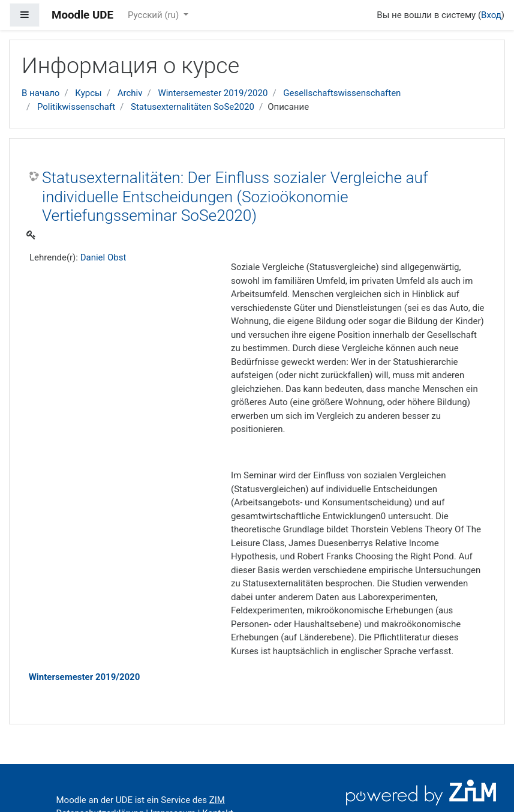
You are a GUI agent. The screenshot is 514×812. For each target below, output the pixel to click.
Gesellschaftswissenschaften (342, 93)
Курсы (88, 93)
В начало (40, 93)
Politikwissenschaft (76, 107)
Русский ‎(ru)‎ (154, 15)
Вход (491, 15)
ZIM (217, 800)
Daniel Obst (103, 257)
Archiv (130, 93)
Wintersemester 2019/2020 (213, 93)
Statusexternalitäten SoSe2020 (193, 107)
